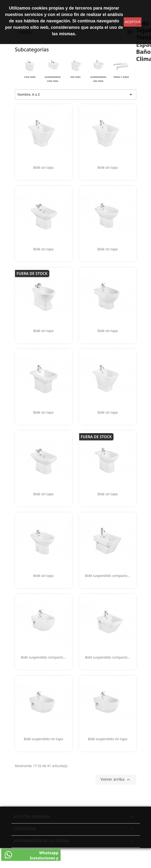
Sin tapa (75, 77)
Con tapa (30, 77)
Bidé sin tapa (43, 167)
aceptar (133, 22)
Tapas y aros (121, 77)
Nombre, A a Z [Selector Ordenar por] (76, 94)
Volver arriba (116, 780)
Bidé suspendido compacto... (108, 576)
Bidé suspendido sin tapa (43, 739)
